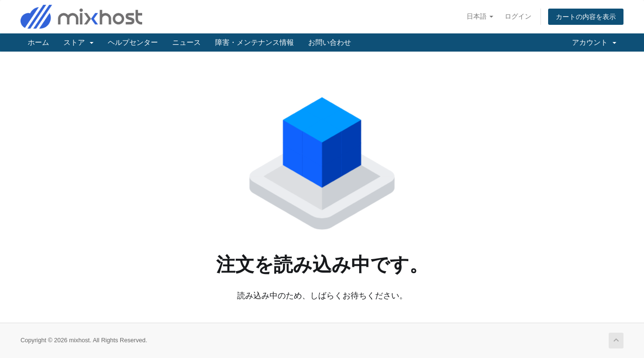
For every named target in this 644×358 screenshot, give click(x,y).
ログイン (518, 16)
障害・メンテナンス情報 (254, 42)
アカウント (594, 42)
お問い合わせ (330, 42)
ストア (78, 42)
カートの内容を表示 (586, 17)
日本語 (480, 16)
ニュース (187, 42)
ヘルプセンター (133, 42)
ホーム (38, 42)
